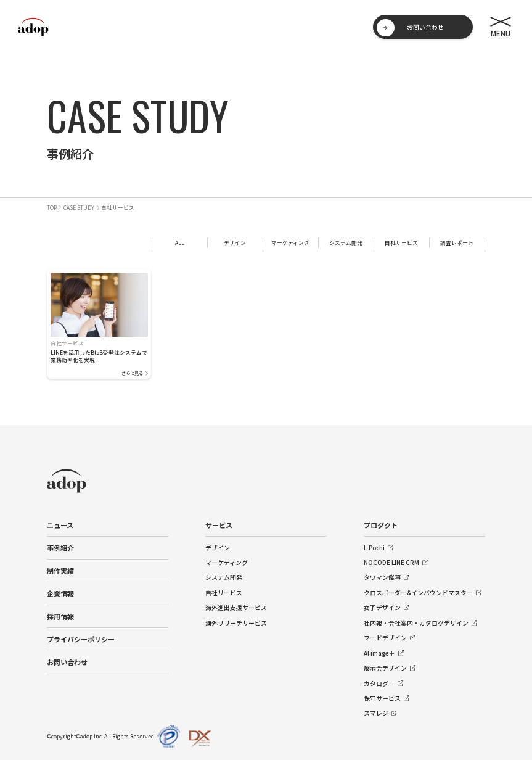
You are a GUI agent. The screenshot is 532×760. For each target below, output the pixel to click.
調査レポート (457, 242)
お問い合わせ (67, 662)
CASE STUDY (79, 207)
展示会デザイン (385, 668)
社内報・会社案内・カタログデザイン (416, 623)
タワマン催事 (382, 577)
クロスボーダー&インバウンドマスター (418, 593)
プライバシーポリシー (81, 639)
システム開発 (346, 242)
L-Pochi (374, 548)
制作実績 (60, 571)
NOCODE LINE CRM (391, 563)
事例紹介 (60, 548)
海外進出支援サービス (236, 608)
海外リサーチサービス (236, 623)
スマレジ (376, 713)
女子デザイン (382, 608)
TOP (52, 207)
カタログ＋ (379, 684)
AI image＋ (379, 653)
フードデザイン (385, 638)
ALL (180, 242)
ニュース (60, 525)
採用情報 (60, 616)
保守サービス (382, 698)
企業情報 (60, 593)
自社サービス (401, 242)
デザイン (235, 242)
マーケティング (290, 242)
